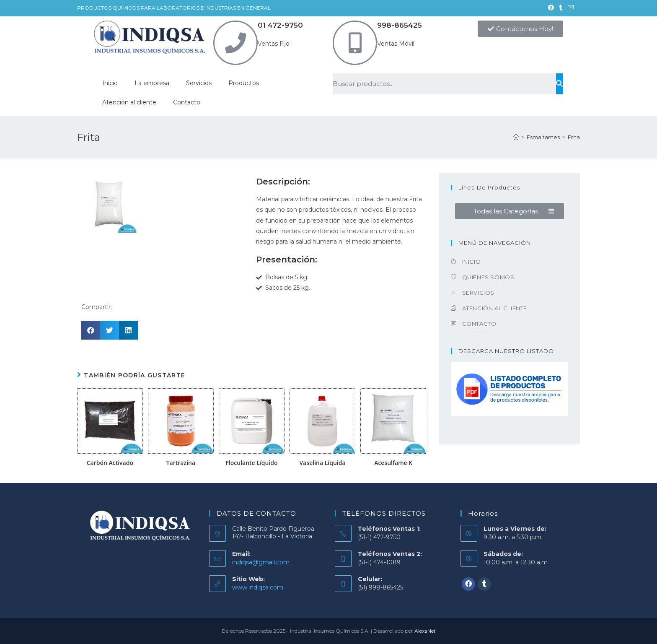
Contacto (187, 102)
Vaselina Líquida (323, 463)
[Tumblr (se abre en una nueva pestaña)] (561, 8)
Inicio (110, 83)
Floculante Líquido (251, 463)
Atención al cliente (129, 102)
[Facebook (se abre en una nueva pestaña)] (551, 8)
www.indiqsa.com (258, 587)
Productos (244, 83)
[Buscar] (560, 84)
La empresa (152, 83)
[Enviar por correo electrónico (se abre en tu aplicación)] (569, 8)
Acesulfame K (393, 463)
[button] (520, 29)
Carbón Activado (110, 463)
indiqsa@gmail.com (261, 562)
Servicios (199, 83)
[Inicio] (516, 137)
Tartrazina (181, 463)
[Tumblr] (484, 584)
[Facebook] (468, 584)
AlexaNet (425, 631)
